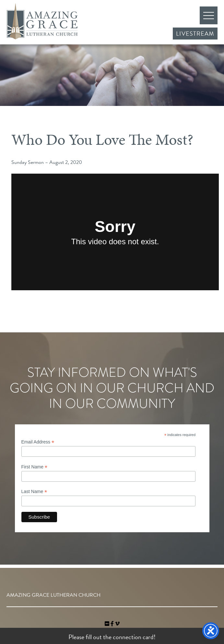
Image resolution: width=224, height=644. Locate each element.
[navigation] (117, 624)
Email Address (38, 442)
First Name (35, 467)
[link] (108, 624)
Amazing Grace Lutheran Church (42, 21)
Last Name (34, 492)
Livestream (195, 34)
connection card (133, 637)
